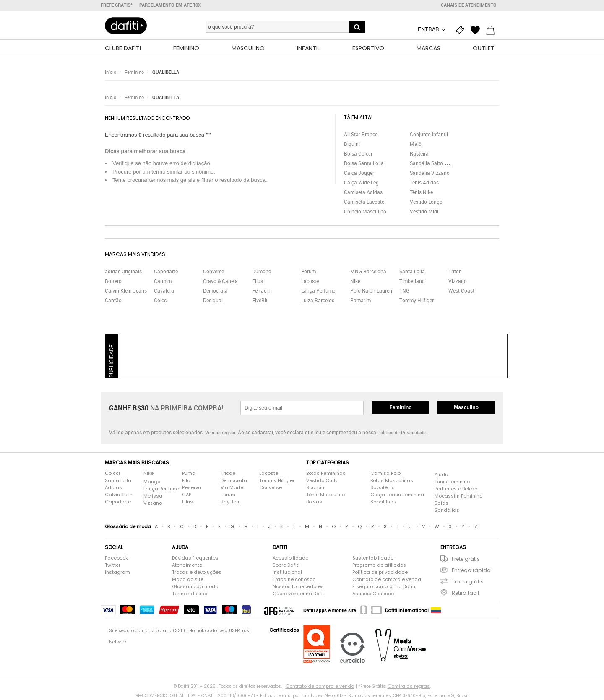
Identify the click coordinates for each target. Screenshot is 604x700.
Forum (309, 272)
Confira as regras (409, 687)
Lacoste (310, 282)
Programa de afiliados (379, 566)
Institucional (287, 573)
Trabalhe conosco (294, 581)
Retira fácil (465, 594)
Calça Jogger (359, 174)
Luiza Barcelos (318, 301)
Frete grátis (466, 560)
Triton (455, 272)
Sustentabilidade (373, 559)
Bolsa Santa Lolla (364, 164)
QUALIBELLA (166, 73)
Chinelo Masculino (365, 213)
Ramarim (361, 301)
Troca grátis (468, 583)
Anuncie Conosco (373, 595)
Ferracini (262, 292)
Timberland (412, 282)
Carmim (163, 282)
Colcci (161, 301)
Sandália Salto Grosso (435, 164)
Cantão (113, 301)
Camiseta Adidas (363, 193)
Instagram (117, 573)
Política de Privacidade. (402, 434)
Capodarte (166, 272)
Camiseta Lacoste (364, 203)
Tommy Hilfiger (417, 301)
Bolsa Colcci (358, 155)
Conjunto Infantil (429, 135)
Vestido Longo (426, 203)
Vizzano (458, 282)
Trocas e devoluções (197, 573)
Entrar (429, 29)
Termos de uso (190, 595)
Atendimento (187, 566)
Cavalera (164, 292)
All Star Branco (361, 135)
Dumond (262, 272)
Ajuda (441, 476)
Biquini (352, 145)
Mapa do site (188, 581)
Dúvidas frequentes (195, 559)
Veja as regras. (221, 434)
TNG (404, 292)
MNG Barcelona (368, 272)
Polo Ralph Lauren (371, 292)
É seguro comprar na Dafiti (384, 588)
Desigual (213, 301)
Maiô (416, 145)
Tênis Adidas (424, 184)
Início (111, 73)
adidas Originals (123, 272)
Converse (213, 272)
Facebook (116, 559)
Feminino (134, 73)
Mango (152, 483)
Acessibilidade (290, 559)
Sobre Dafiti (286, 566)
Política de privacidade (380, 573)
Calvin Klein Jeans (126, 292)
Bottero (113, 282)
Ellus (258, 282)
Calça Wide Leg (361, 184)
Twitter (113, 566)
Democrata (215, 292)
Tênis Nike (421, 193)
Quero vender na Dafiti (299, 595)
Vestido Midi (424, 213)
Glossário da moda (195, 588)
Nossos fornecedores (298, 588)
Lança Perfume (318, 292)
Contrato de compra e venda (387, 581)
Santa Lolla (412, 272)
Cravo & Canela (220, 282)
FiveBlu (260, 301)
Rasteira (419, 155)
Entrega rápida (471, 572)
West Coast (461, 292)
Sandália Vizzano (430, 174)
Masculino (466, 409)
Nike (355, 282)
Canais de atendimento (469, 5)
